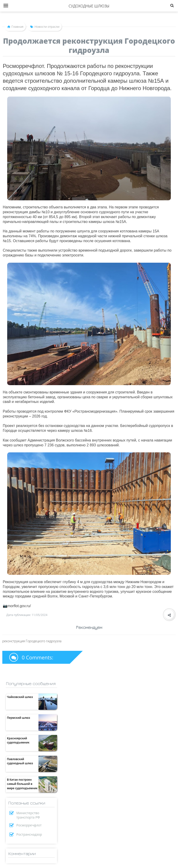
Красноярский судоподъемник (18, 740)
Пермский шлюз (19, 718)
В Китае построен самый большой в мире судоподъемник (22, 784)
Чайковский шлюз (20, 697)
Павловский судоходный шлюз (20, 761)
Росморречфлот (29, 825)
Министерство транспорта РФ (28, 815)
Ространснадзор (29, 834)
